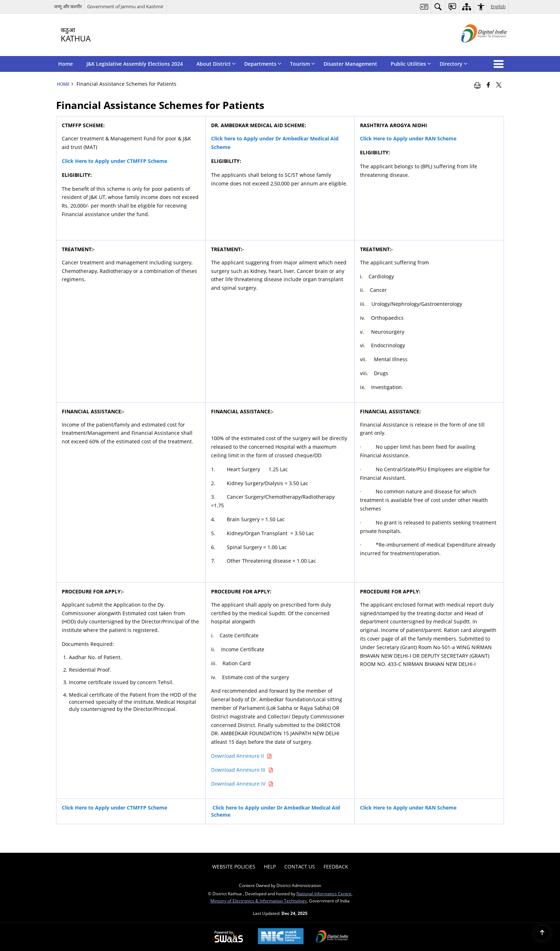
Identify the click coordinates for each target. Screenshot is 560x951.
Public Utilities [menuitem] (411, 64)
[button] (500, 64)
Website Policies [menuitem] (234, 867)
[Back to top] (542, 933)
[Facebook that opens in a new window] (488, 85)
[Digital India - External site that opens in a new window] (475, 48)
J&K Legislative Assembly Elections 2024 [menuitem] (135, 64)
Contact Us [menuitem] (300, 867)
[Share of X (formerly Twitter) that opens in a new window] (499, 85)
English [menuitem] (498, 6)
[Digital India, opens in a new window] (332, 937)
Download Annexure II (241, 756)
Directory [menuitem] (454, 64)
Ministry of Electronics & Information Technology (259, 901)
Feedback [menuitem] (336, 867)
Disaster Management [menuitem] (350, 64)
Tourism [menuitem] (302, 64)
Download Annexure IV (242, 784)
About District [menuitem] (216, 64)
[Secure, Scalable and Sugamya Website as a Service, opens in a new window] (229, 937)
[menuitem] (424, 7)
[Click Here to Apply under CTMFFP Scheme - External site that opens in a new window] (114, 161)
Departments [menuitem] (263, 64)
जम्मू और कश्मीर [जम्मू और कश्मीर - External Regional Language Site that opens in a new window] (68, 6)
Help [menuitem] (270, 867)
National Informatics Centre (324, 893)
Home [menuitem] (66, 64)
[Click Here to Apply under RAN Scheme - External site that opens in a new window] (408, 808)
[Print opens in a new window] (477, 85)
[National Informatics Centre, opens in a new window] (281, 937)
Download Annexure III (242, 770)
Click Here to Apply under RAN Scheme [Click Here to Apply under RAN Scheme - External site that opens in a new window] (408, 138)
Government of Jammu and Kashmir (125, 6)
